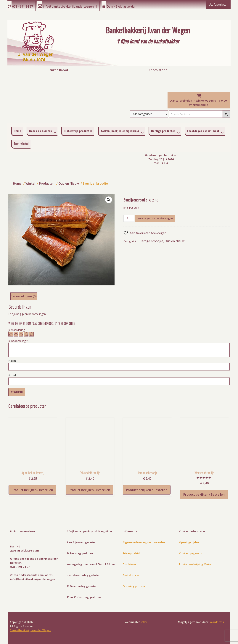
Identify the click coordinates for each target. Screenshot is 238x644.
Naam (12, 361)
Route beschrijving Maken (196, 565)
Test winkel (21, 144)
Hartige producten (163, 131)
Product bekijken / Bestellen (32, 490)
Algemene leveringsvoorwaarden (144, 543)
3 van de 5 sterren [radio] (21, 335)
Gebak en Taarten (41, 131)
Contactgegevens (190, 554)
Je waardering (17, 330)
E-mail (12, 376)
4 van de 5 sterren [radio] (26, 335)
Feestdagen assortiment (203, 131)
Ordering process (134, 587)
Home (17, 131)
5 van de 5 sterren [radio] (31, 335)
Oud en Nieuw (175, 241)
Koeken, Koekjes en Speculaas (120, 131)
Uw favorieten (218, 5)
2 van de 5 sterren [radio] (16, 335)
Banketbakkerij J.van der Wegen (148, 30)
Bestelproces (131, 576)
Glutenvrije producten (78, 131)
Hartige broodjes (151, 241)
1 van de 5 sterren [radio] (11, 335)
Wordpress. (217, 622)
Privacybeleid (131, 554)
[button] (109, 200)
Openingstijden (189, 543)
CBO (144, 622)
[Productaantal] (129, 219)
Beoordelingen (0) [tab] (24, 297)
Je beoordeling (18, 341)
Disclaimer (130, 565)
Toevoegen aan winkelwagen (155, 219)
